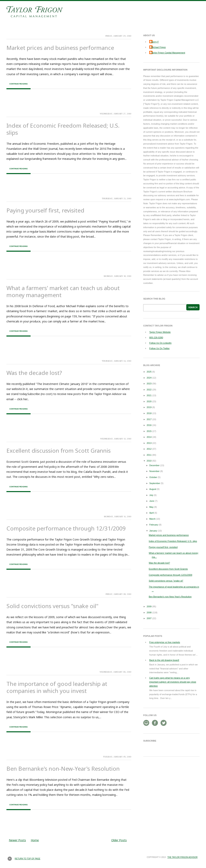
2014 (149, 437)
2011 (149, 455)
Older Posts (119, 840)
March (152, 519)
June (152, 501)
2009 (149, 606)
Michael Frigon (159, 47)
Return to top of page (27, 859)
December (154, 465)
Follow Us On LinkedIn (160, 343)
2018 (149, 413)
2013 (149, 443)
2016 (149, 425)
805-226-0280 (156, 338)
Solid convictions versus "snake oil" (52, 606)
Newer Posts (17, 840)
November (154, 471)
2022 (149, 390)
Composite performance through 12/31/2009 (66, 528)
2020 (149, 401)
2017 (149, 419)
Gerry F (155, 42)
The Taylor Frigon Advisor (182, 857)
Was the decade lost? (34, 373)
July (151, 495)
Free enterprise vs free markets (165, 642)
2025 (149, 372)
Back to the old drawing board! (164, 660)
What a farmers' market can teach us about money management (63, 291)
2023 (149, 384)
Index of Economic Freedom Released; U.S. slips (63, 129)
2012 (149, 449)
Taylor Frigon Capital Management (168, 53)
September (155, 483)
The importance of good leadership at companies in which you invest (57, 687)
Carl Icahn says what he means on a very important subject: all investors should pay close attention (173, 682)
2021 (149, 395)
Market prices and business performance (60, 48)
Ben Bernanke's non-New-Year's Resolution (63, 768)
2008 (149, 613)
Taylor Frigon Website (160, 332)
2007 (149, 618)
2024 (149, 378)
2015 (149, 431)
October (153, 477)
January (153, 531)
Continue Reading (18, 84)
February (154, 525)
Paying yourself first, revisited (45, 210)
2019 (149, 407)
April (151, 513)
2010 (149, 461)
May (151, 507)
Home (35, 840)
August (153, 489)
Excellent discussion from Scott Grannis (59, 450)
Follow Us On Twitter (159, 348)
